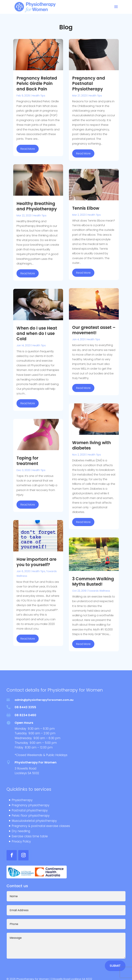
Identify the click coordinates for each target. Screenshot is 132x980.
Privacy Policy (21, 842)
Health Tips (39, 96)
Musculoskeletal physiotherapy (34, 821)
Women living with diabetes (92, 445)
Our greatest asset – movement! (94, 330)
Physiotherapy (22, 800)
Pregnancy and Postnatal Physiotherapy (89, 83)
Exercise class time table (30, 837)
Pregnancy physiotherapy (31, 806)
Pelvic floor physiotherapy (31, 816)
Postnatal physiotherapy (30, 811)
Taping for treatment (27, 461)
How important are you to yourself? (36, 562)
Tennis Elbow (86, 208)
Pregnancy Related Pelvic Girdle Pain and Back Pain (37, 83)
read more (28, 149)
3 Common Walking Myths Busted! (93, 581)
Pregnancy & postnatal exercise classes (41, 826)
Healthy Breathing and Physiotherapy (37, 206)
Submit (115, 966)
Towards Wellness (99, 591)
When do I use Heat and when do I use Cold (37, 333)
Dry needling (21, 832)
